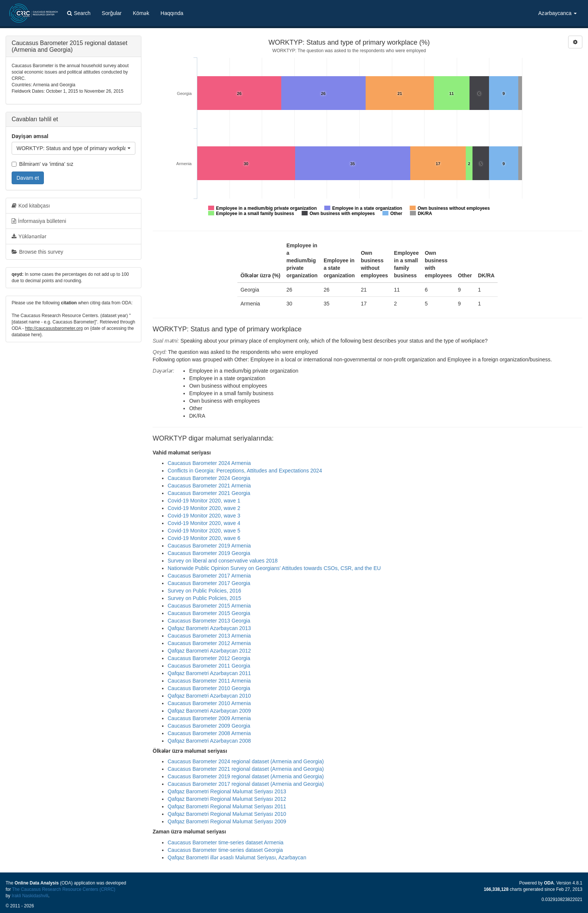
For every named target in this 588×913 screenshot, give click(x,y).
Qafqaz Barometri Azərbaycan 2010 (209, 696)
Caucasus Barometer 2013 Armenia (209, 636)
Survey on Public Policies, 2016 (204, 591)
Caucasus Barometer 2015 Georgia (209, 613)
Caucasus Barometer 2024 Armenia (209, 463)
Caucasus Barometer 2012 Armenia (209, 643)
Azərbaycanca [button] (557, 13)
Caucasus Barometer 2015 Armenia (209, 606)
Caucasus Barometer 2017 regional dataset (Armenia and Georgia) (246, 784)
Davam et (28, 178)
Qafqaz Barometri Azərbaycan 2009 (209, 711)
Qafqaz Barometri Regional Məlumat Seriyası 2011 (227, 806)
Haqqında (172, 13)
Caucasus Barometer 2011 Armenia (209, 681)
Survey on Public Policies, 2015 (204, 598)
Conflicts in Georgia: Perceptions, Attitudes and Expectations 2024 (245, 471)
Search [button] (79, 13)
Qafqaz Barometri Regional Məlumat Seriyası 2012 (227, 799)
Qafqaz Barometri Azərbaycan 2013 (209, 628)
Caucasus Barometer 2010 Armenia (209, 703)
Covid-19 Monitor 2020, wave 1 (204, 501)
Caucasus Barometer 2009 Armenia (209, 718)
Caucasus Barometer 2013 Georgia (209, 621)
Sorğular (112, 13)
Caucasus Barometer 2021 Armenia (209, 486)
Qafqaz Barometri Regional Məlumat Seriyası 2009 (227, 821)
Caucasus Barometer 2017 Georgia (209, 583)
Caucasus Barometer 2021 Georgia (209, 493)
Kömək (141, 13)
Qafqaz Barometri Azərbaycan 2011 (209, 673)
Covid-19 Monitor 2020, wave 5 (204, 531)
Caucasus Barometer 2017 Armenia (209, 576)
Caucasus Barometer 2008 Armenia (209, 733)
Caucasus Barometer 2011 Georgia (209, 666)
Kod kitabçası (31, 206)
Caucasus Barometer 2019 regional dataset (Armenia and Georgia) (246, 776)
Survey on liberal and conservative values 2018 (223, 561)
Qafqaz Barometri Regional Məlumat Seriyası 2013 (227, 791)
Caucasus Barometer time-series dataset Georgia (225, 850)
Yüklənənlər (29, 236)
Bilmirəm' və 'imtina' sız (43, 164)
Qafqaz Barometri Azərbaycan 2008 (209, 741)
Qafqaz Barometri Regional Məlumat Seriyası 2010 (227, 814)
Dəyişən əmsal (30, 136)
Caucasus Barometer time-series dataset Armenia (226, 842)
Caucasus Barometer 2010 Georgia (209, 688)
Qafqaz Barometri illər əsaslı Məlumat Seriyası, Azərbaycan (237, 857)
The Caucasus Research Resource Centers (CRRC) (64, 889)
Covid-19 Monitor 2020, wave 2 (204, 508)
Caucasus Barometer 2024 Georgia (209, 478)
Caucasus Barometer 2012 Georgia (209, 658)
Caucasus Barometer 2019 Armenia (209, 546)
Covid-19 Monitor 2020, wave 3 (204, 516)
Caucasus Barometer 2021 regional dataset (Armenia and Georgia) (246, 769)
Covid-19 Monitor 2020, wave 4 (204, 523)
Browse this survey (37, 252)
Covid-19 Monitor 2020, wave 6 (204, 538)
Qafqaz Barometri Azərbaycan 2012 (209, 651)
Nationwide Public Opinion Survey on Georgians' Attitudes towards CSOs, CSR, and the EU (274, 568)
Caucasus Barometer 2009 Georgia (209, 726)
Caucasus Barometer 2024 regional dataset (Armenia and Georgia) (246, 761)
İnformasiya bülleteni (39, 221)
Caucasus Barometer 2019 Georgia (209, 553)
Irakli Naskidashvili (30, 896)
